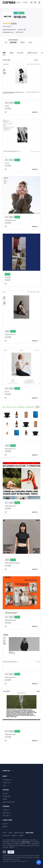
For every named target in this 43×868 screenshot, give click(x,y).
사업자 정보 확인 (26, 842)
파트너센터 (6, 816)
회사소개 (5, 833)
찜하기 (35, 3)
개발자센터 (6, 813)
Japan (4, 824)
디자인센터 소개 (7, 780)
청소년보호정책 (6, 835)
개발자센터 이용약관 (19, 833)
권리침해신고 (14, 835)
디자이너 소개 (6, 783)
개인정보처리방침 (29, 833)
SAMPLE (35, 112)
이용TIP (5, 799)
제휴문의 (21, 835)
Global (5, 826)
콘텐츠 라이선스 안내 (8, 802)
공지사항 (5, 793)
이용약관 (10, 833)
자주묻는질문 (6, 796)
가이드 (4, 785)
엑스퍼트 (5, 810)
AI (39, 862)
